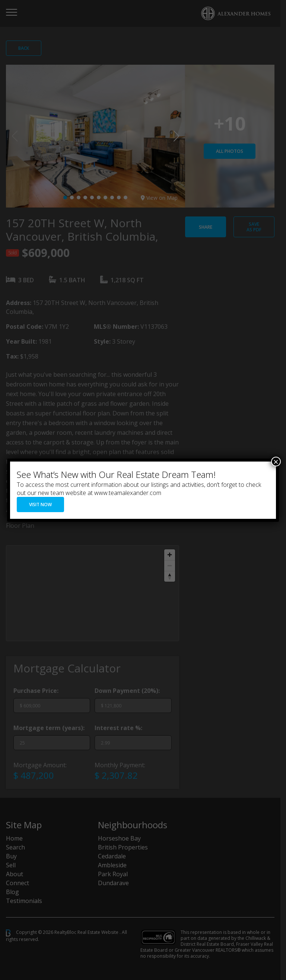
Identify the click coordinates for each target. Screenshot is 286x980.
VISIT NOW (40, 505)
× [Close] (276, 462)
